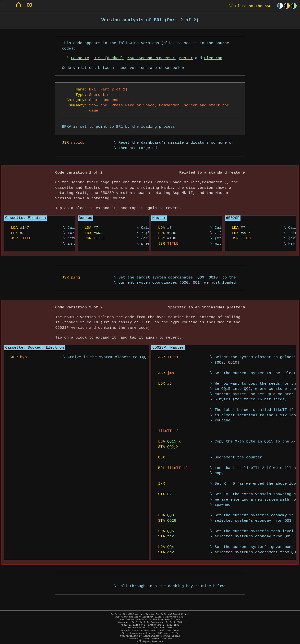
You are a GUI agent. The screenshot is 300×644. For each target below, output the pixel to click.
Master (186, 58)
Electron (213, 58)
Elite (250, 6)
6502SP (233, 218)
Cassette (80, 58)
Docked (86, 218)
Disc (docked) (108, 58)
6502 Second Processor (151, 58)
